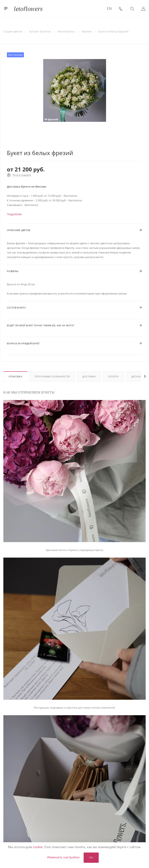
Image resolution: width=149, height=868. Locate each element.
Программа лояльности (52, 376)
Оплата (114, 376)
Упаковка (15, 376)
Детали (136, 376)
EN (109, 8)
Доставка (89, 376)
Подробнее (14, 214)
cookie (38, 847)
